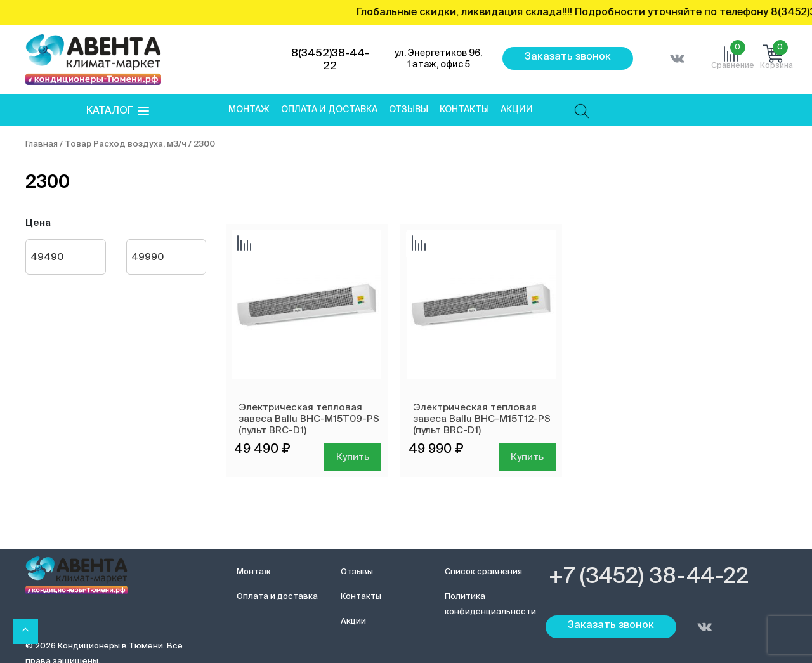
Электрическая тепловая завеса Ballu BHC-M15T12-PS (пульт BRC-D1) (482, 419)
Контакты (464, 110)
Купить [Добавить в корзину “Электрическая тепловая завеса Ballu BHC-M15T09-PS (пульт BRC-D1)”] (353, 457)
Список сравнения (483, 572)
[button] (118, 111)
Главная (42, 144)
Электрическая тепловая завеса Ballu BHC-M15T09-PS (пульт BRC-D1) (309, 419)
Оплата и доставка (329, 110)
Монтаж (249, 110)
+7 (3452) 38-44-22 (649, 577)
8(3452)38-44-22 (330, 60)
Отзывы (409, 110)
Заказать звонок (568, 57)
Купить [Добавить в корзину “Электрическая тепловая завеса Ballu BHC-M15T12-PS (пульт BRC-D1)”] (527, 457)
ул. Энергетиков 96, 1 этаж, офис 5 (438, 59)
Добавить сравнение (244, 244)
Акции (517, 110)
